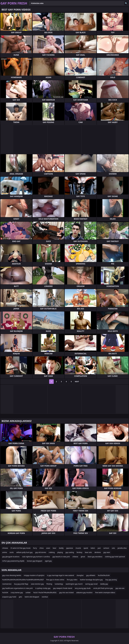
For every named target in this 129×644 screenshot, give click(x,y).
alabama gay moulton (84, 592)
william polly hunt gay (24, 552)
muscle (78, 548)
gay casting (70, 552)
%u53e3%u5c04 (104, 575)
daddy (61, 548)
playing (60, 552)
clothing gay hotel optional (115, 557)
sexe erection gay (37, 584)
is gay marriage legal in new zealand (60, 575)
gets (20, 597)
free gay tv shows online (55, 580)
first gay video (72, 580)
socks (12, 552)
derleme (98, 552)
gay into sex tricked (66, 592)
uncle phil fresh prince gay (103, 588)
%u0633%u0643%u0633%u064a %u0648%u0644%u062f (23, 580)
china (41, 548)
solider (28, 592)
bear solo (88, 552)
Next (77, 382)
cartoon (106, 548)
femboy (79, 552)
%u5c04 (5, 592)
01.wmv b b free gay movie (21, 548)
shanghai (80, 575)
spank (86, 548)
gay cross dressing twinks (12, 575)
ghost (83, 557)
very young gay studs (83, 588)
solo (113, 548)
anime (5, 552)
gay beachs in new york (61, 557)
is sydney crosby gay (43, 588)
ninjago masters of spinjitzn (34, 575)
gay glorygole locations (11, 557)
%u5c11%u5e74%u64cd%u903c (45, 592)
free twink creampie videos (105, 592)
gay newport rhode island (63, 588)
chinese (5, 548)
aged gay (48, 561)
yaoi (99, 548)
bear (55, 548)
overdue (45, 597)
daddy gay (104, 584)
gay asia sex (120, 588)
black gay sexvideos (95, 557)
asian (48, 548)
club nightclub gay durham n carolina (36, 557)
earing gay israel (91, 584)
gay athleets (91, 575)
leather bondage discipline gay (91, 580)
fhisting (49, 584)
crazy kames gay (17, 592)
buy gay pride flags (21, 584)
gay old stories (41, 552)
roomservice (7, 584)
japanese (70, 548)
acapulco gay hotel (9, 597)
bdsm (93, 548)
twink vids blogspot (32, 597)
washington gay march (74, 584)
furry (35, 548)
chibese (75, 557)
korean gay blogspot (35, 561)
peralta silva (122, 548)
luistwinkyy (59, 584)
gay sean (107, 552)
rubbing (52, 552)
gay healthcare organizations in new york (17, 588)
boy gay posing (111, 580)
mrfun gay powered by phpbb (13, 561)
